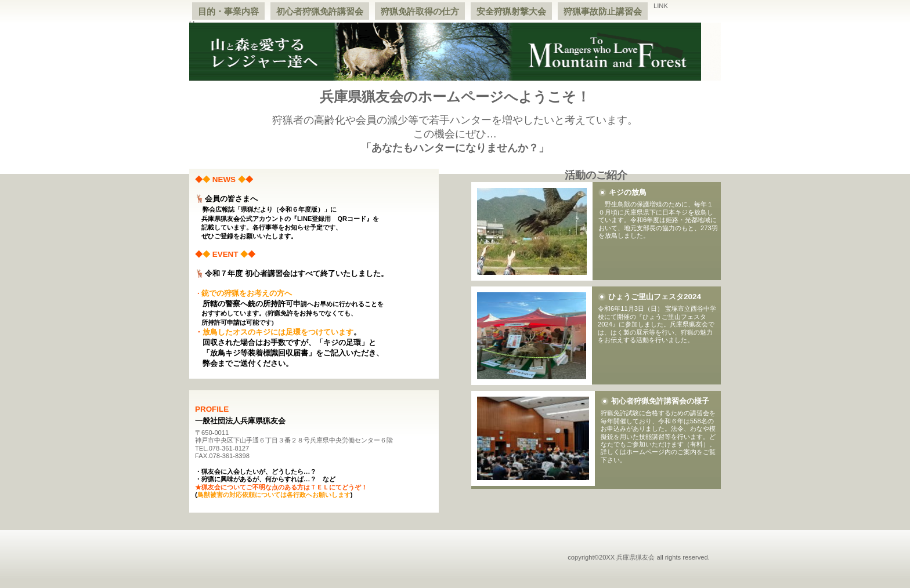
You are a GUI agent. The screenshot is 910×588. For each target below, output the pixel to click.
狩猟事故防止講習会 (603, 11)
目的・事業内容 (228, 11)
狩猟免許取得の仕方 (420, 11)
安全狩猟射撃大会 (511, 11)
